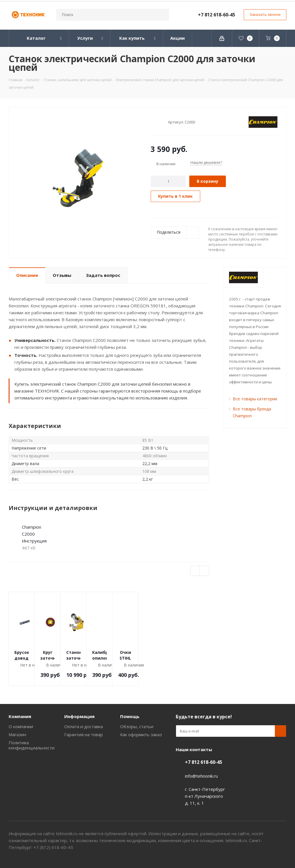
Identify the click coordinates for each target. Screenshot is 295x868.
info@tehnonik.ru (201, 776)
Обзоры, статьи (137, 726)
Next (204, 571)
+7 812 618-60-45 (216, 15)
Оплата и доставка (84, 726)
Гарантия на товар (84, 734)
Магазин (17, 734)
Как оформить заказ (141, 734)
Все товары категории (255, 399)
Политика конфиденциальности (32, 745)
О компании (21, 726)
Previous (195, 571)
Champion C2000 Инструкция (34, 534)
